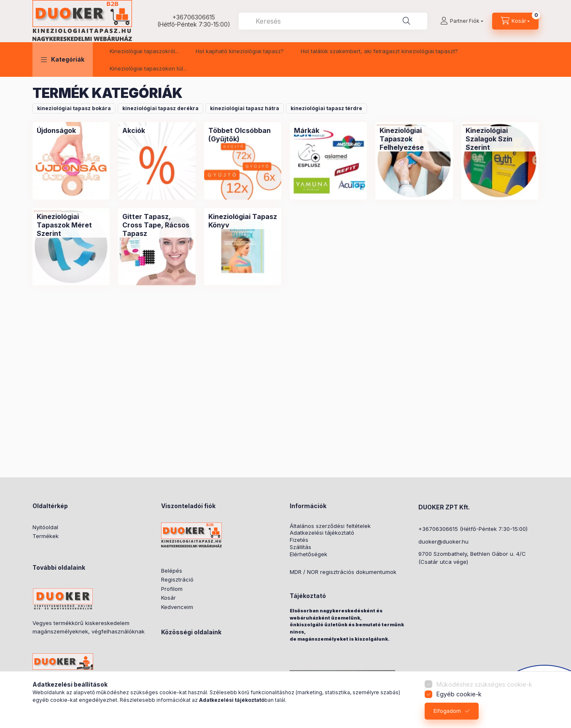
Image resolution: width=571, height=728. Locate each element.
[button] (63, 60)
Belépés (172, 571)
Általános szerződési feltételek (330, 526)
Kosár (168, 598)
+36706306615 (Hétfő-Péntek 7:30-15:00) (473, 529)
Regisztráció (177, 579)
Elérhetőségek (308, 554)
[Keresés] (407, 21)
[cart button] (515, 21)
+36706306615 (194, 17)
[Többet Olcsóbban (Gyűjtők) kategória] (243, 135)
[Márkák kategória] (307, 130)
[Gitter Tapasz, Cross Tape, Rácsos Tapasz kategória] (157, 225)
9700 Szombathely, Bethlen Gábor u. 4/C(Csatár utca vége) (472, 558)
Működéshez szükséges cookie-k (484, 684)
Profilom (172, 589)
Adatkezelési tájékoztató (322, 533)
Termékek (46, 536)
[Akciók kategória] (134, 130)
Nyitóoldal (45, 527)
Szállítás (300, 547)
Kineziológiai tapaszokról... (144, 51)
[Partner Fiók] (462, 21)
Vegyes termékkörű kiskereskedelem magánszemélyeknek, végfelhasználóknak (89, 627)
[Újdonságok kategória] (56, 130)
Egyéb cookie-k (459, 694)
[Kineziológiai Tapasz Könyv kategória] (243, 221)
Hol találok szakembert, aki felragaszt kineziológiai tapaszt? (379, 51)
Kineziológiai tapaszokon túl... (148, 68)
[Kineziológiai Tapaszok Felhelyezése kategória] (414, 139)
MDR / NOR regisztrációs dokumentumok (343, 572)
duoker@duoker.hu (443, 541)
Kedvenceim (177, 607)
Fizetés (299, 540)
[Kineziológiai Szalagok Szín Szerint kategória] (500, 139)
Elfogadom (447, 711)
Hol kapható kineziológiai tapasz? (240, 51)
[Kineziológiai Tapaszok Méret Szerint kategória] (71, 225)
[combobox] (333, 21)
